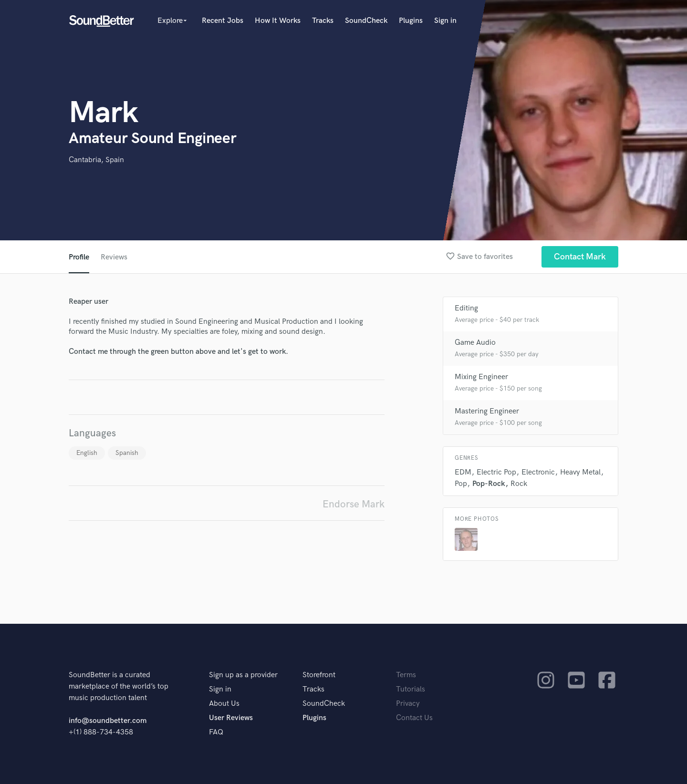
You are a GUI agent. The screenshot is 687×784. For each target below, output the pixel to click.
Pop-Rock (489, 484)
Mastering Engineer (487, 411)
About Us (224, 704)
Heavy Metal (580, 472)
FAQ (216, 732)
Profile (79, 257)
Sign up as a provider (243, 675)
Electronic (538, 472)
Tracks (323, 21)
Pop (461, 484)
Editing (466, 308)
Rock (519, 484)
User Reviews (231, 718)
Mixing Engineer (481, 377)
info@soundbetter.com (108, 721)
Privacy (408, 704)
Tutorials (411, 689)
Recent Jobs (223, 21)
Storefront (319, 675)
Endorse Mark (354, 504)
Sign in (445, 21)
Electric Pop (496, 472)
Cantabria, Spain (96, 160)
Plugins (411, 21)
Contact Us (414, 718)
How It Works (278, 21)
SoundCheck (366, 21)
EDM (463, 472)
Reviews (114, 257)
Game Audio (475, 343)
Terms (406, 675)
